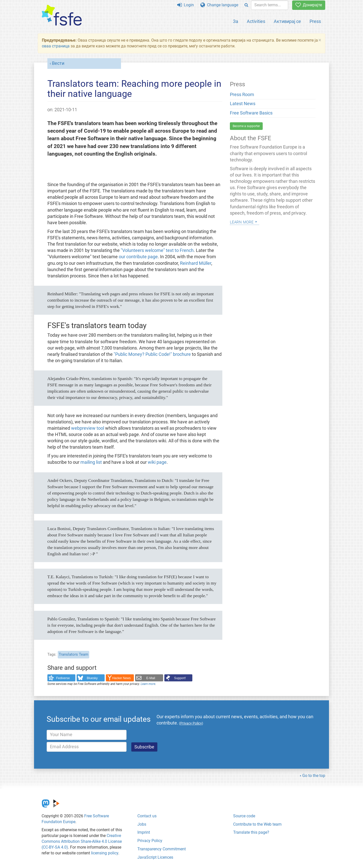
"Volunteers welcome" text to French (157, 250)
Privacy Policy (150, 841)
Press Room (242, 95)
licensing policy (105, 853)
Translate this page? (251, 832)
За (236, 21)
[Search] (246, 5)
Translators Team (73, 654)
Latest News (243, 104)
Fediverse (63, 678)
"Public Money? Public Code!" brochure (152, 354)
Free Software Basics (251, 113)
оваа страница (56, 46)
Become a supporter (246, 126)
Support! (180, 678)
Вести (58, 63)
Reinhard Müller (196, 263)
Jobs (142, 824)
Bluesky (92, 678)
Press (315, 21)
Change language (219, 5)
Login (186, 5)
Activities (256, 21)
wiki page (157, 462)
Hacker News (121, 678)
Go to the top (314, 776)
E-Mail (151, 678)
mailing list (92, 462)
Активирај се (287, 21)
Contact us (147, 816)
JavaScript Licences (155, 857)
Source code (244, 816)
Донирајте (309, 5)
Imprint (144, 832)
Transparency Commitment (162, 849)
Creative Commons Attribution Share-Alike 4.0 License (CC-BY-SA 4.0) (82, 841)
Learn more (148, 684)
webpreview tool (88, 428)
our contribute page (138, 257)
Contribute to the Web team (257, 824)
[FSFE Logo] (62, 16)
